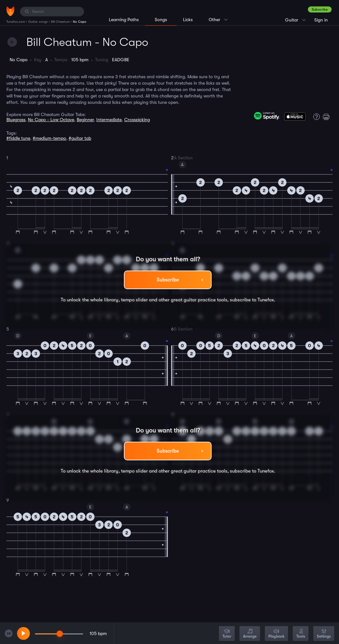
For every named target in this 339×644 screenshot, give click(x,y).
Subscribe (320, 9)
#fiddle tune (18, 138)
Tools (301, 634)
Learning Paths (124, 20)
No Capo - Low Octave (51, 120)
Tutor (227, 634)
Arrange (250, 634)
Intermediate (109, 120)
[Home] (10, 11)
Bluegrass (16, 120)
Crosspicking (137, 120)
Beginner (85, 120)
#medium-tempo (49, 138)
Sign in (321, 20)
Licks (188, 20)
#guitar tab (80, 138)
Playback (276, 634)
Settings (324, 634)
